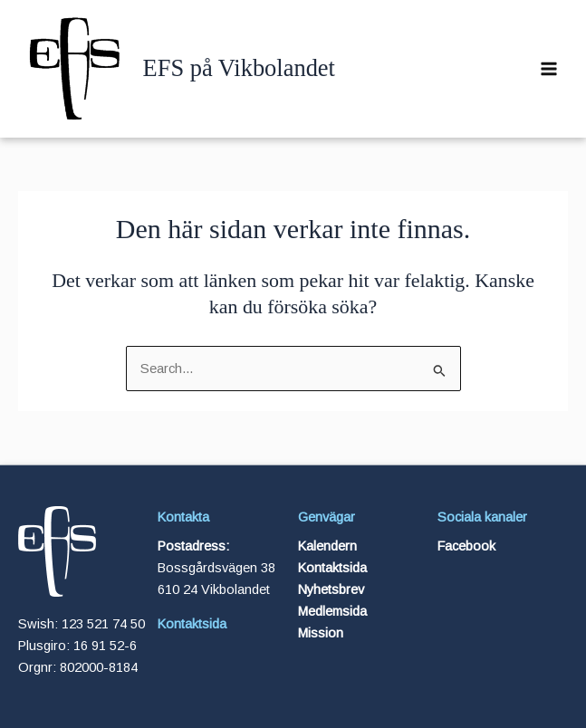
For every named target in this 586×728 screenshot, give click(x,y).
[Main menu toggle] (549, 69)
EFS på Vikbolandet (239, 68)
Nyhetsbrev (331, 589)
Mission (321, 633)
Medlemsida (332, 611)
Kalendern (327, 546)
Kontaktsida (192, 624)
